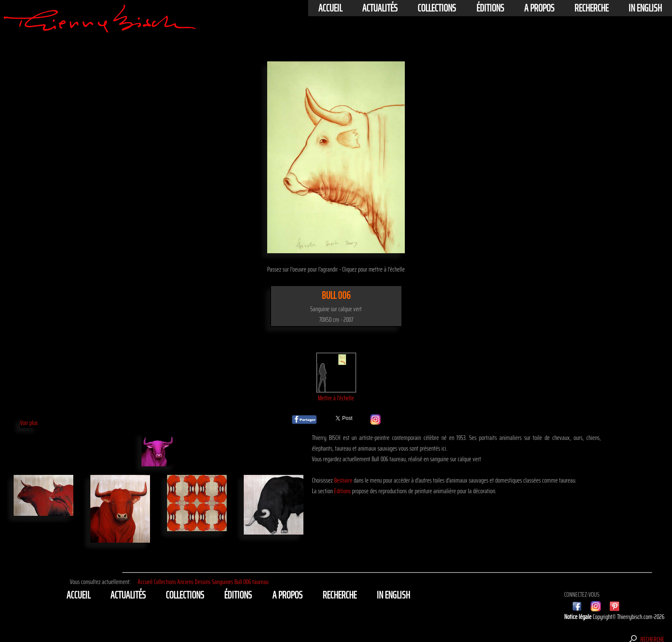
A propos (539, 8)
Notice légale (578, 617)
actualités (380, 8)
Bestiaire (343, 480)
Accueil (330, 8)
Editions (342, 491)
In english (645, 8)
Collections (437, 8)
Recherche (591, 8)
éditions (490, 8)
